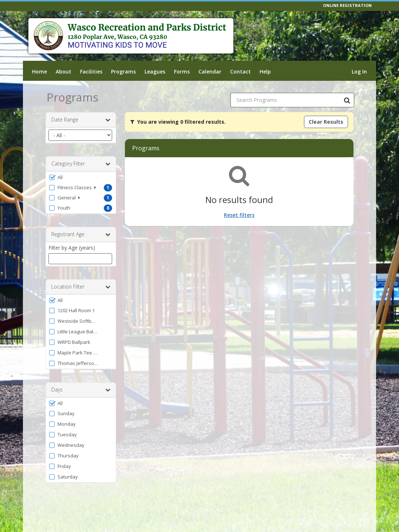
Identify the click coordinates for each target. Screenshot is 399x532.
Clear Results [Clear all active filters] (326, 122)
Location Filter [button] (81, 287)
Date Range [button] (81, 120)
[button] (81, 177)
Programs (123, 72)
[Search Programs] (347, 100)
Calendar (210, 72)
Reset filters (239, 215)
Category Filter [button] (81, 164)
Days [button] (81, 390)
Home (39, 72)
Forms (182, 72)
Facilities (91, 72)
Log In (359, 72)
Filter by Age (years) (72, 248)
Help (265, 72)
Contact (240, 72)
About (64, 72)
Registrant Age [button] (81, 234)
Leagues (155, 72)
